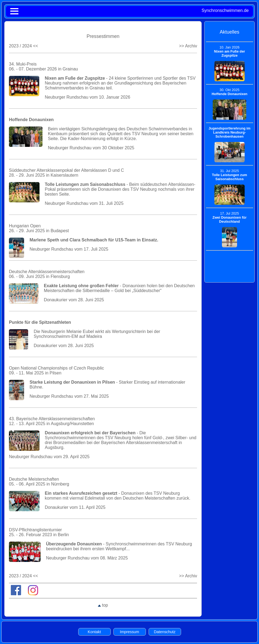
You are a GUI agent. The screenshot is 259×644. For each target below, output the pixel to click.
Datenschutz (165, 632)
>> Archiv (188, 46)
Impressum (129, 632)
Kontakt (94, 632)
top (103, 605)
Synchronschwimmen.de (225, 10)
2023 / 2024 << (24, 46)
